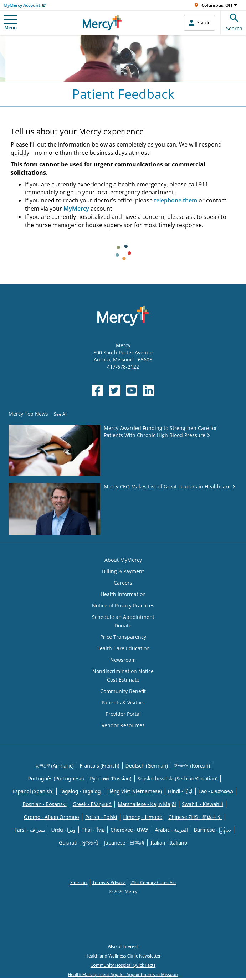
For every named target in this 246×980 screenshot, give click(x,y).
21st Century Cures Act (153, 882)
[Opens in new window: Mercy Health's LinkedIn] (149, 390)
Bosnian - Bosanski (44, 804)
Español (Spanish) (33, 791)
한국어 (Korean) (192, 766)
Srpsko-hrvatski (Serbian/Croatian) (178, 778)
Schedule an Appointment (123, 617)
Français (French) (100, 766)
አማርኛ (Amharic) (55, 766)
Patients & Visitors (123, 702)
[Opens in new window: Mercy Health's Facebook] (97, 390)
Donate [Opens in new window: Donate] (123, 625)
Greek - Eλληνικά (92, 804)
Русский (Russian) (111, 778)
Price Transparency (123, 637)
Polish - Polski (101, 817)
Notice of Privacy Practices (123, 606)
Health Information (123, 594)
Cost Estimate (123, 680)
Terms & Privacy (109, 882)
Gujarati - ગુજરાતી (78, 843)
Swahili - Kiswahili (203, 804)
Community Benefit (123, 691)
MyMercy (76, 209)
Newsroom (123, 660)
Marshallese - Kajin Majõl (147, 804)
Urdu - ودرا (64, 830)
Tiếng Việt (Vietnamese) (134, 791)
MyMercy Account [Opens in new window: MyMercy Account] (22, 5)
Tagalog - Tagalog (80, 791)
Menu (10, 23)
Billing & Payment (123, 571)
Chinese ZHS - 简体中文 (195, 817)
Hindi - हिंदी (180, 791)
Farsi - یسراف (30, 830)
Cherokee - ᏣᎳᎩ (130, 830)
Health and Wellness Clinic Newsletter (123, 956)
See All (61, 414)
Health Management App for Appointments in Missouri (123, 974)
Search (234, 21)
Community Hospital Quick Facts (123, 965)
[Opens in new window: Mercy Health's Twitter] (114, 390)
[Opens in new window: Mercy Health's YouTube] (132, 390)
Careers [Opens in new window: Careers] (123, 583)
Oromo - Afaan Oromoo (52, 817)
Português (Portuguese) (56, 778)
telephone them (176, 200)
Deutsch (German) (147, 766)
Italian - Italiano (169, 843)
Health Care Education (123, 648)
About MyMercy (123, 560)
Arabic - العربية (171, 830)
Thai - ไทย (93, 830)
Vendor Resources (123, 725)
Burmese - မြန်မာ (213, 830)
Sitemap (79, 882)
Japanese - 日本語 (124, 843)
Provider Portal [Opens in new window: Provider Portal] (123, 714)
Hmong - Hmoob (143, 817)
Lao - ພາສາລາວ (216, 791)
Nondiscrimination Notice (123, 671)
